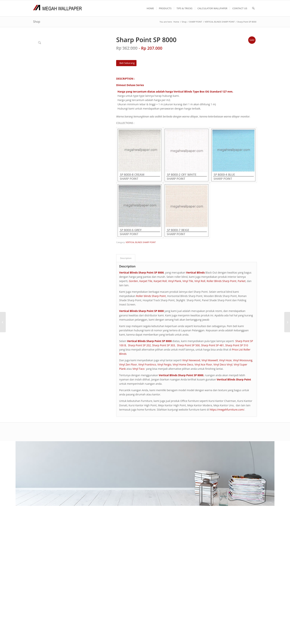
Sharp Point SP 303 (163, 345)
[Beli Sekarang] (126, 63)
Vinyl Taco (138, 369)
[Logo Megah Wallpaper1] (58, 8)
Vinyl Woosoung (243, 360)
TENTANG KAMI (122, 461)
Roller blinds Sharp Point (151, 296)
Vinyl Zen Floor (128, 364)
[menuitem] (150, 8)
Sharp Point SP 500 (188, 345)
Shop (37, 22)
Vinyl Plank (175, 281)
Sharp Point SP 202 (139, 345)
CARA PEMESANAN (124, 465)
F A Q (115, 470)
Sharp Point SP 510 (237, 345)
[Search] (253, 8)
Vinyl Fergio (164, 364)
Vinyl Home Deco (183, 364)
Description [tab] (126, 258)
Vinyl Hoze (225, 360)
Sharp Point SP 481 (212, 345)
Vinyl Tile (188, 281)
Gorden (133, 281)
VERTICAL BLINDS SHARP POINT (141, 242)
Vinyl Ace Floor (203, 364)
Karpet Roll (160, 281)
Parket (242, 281)
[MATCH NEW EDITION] (3, 322)
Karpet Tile (146, 281)
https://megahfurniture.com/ (227, 410)
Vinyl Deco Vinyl (223, 364)
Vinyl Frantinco (147, 364)
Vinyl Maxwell (210, 360)
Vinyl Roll (200, 281)
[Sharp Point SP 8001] (287, 322)
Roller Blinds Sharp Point (221, 281)
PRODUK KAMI (121, 474)
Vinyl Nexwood (191, 360)
